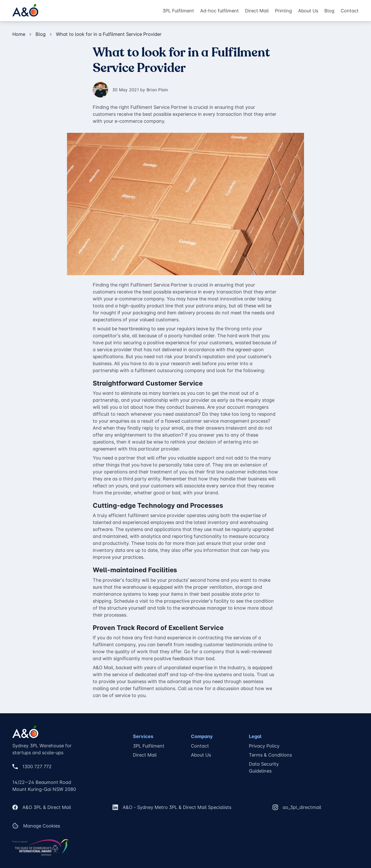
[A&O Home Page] (25, 11)
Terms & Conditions (270, 755)
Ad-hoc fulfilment (220, 11)
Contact (350, 11)
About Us (308, 11)
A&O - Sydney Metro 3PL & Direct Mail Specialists (177, 807)
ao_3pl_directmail (302, 807)
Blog (329, 11)
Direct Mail (257, 11)
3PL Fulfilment (178, 11)
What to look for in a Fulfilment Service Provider (109, 34)
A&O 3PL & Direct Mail (47, 807)
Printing (283, 11)
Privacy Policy (264, 746)
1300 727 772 (37, 767)
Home (19, 34)
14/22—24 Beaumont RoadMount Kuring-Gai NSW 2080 (44, 786)
